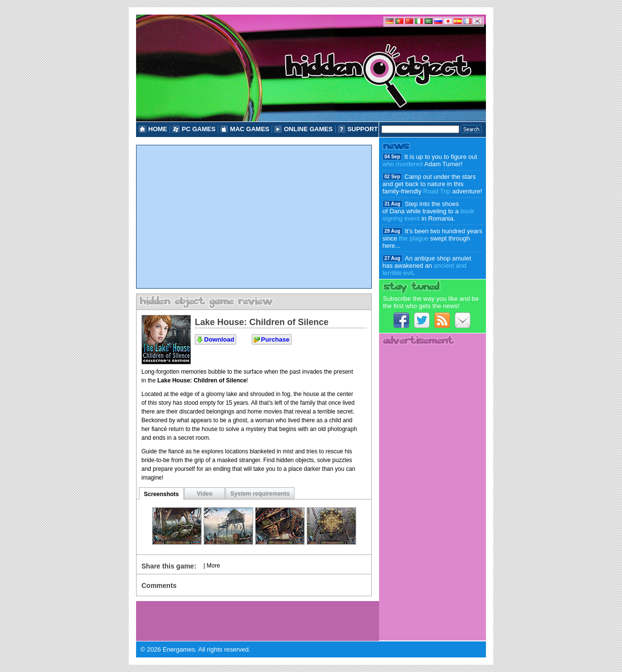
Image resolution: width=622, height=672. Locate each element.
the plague (414, 238)
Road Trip (437, 191)
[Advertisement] (254, 217)
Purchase (275, 339)
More (213, 566)
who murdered (403, 164)
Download (219, 339)
